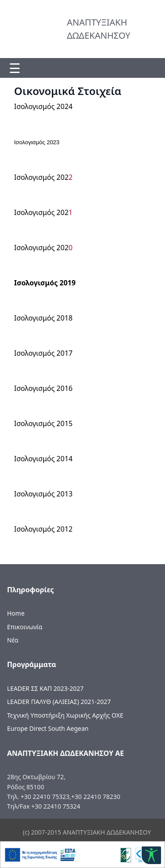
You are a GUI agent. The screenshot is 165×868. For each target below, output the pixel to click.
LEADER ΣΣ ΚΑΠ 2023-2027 (45, 688)
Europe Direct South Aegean (48, 728)
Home (16, 613)
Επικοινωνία (25, 627)
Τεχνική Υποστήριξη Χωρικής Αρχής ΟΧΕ (65, 715)
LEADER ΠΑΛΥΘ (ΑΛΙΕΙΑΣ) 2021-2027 (59, 702)
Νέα (13, 640)
